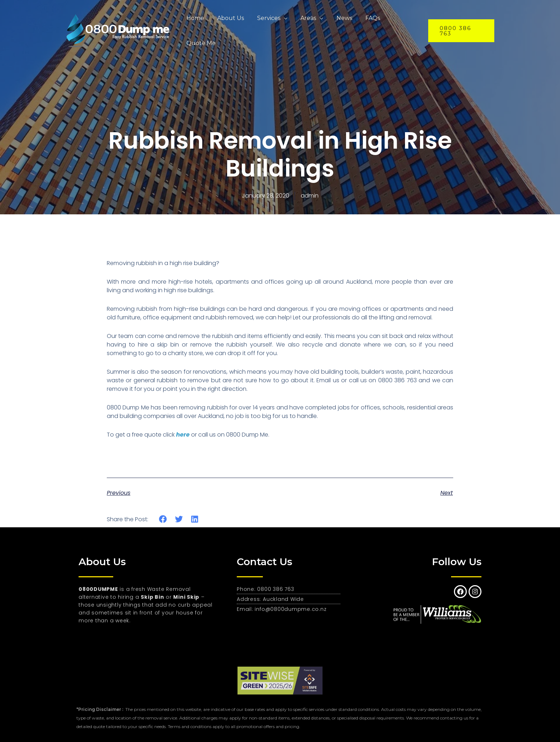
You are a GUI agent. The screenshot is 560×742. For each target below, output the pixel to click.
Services (266, 23)
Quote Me (399, 23)
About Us (230, 23)
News (339, 23)
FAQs (365, 23)
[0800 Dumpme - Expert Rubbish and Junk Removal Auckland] (119, 23)
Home (196, 23)
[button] (163, 519)
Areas (304, 23)
